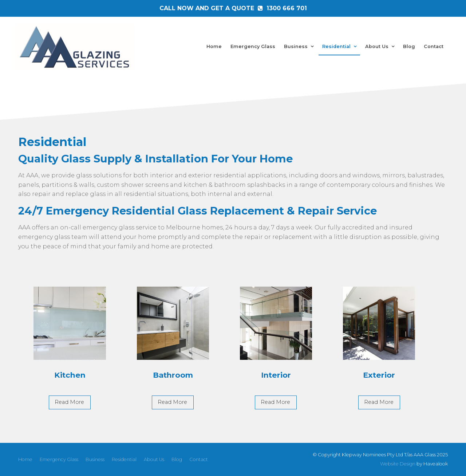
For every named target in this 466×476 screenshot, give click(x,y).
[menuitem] (25, 460)
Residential (336, 46)
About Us (377, 46)
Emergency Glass (253, 46)
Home (214, 46)
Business (296, 46)
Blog (409, 46)
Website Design (398, 464)
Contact (434, 46)
